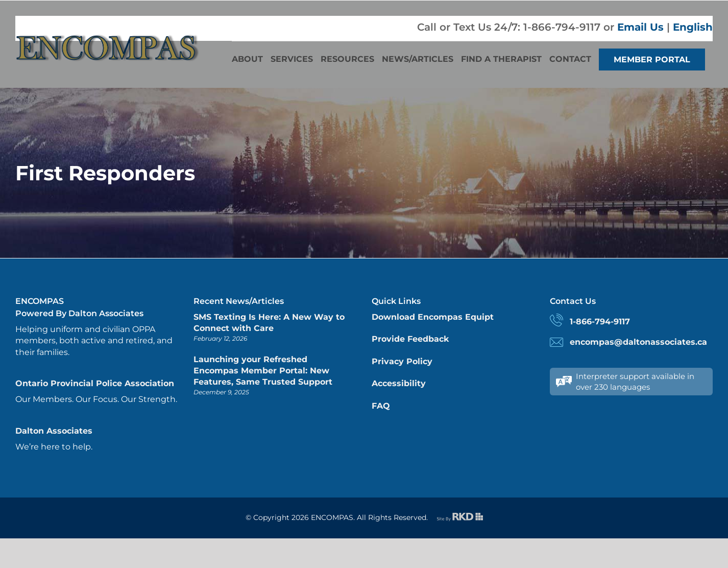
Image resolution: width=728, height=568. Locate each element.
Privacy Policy (402, 361)
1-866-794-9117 (600, 322)
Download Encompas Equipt (433, 317)
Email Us (640, 27)
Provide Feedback (410, 339)
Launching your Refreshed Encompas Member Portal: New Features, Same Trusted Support (263, 371)
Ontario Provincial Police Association (95, 383)
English (693, 27)
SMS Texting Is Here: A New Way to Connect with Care (269, 323)
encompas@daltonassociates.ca (638, 342)
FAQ (381, 406)
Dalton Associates (54, 431)
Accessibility (399, 383)
